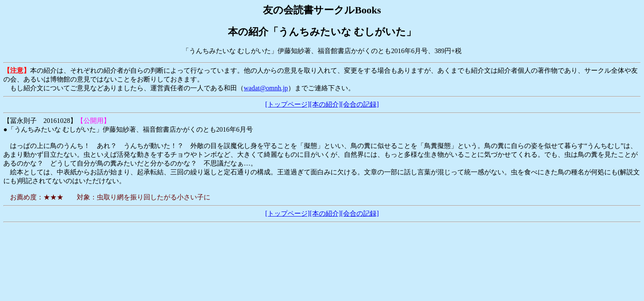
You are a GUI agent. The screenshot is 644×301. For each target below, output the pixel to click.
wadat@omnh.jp (266, 88)
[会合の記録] (360, 104)
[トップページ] (288, 104)
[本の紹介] (325, 104)
